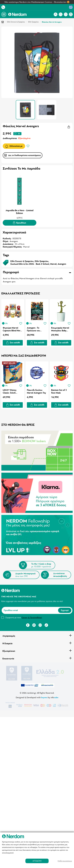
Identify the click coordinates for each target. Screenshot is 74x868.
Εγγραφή (65, 610)
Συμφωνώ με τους (24, 617)
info (55, 697)
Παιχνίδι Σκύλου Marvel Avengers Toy (36, 391)
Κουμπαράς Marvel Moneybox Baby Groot (60, 329)
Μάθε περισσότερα (65, 861)
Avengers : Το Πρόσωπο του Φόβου (33, 329)
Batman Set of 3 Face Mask (59, 391)
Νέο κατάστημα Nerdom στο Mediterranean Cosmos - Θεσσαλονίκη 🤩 (37, 2)
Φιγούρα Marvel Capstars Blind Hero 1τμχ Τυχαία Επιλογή (12, 329)
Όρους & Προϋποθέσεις (32, 617)
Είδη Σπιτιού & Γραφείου (16, 22)
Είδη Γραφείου (33, 22)
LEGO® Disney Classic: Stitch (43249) (10, 391)
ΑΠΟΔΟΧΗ (37, 861)
